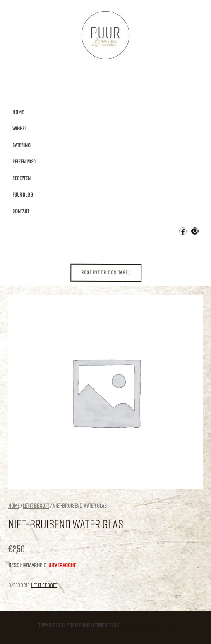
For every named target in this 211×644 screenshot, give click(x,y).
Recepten (22, 178)
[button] (112, 273)
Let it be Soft (36, 506)
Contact (21, 211)
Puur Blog (23, 194)
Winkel (19, 128)
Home (18, 112)
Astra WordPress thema (147, 625)
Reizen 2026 (24, 161)
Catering (22, 145)
